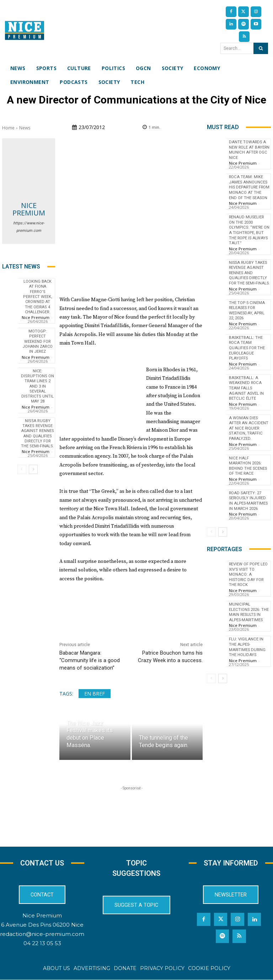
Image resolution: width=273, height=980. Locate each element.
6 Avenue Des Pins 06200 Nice (42, 925)
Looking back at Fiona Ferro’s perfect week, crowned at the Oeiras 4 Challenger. (38, 297)
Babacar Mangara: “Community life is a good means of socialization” (90, 660)
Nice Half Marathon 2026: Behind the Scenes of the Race (248, 472)
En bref (95, 694)
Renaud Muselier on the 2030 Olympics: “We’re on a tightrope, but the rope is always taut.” (247, 234)
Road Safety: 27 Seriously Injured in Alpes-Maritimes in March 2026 (249, 506)
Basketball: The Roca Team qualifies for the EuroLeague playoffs (247, 356)
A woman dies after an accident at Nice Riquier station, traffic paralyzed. (248, 435)
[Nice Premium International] (25, 30)
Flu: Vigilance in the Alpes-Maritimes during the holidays (248, 646)
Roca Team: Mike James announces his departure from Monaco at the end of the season (248, 189)
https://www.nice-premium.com (29, 227)
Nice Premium (29, 209)
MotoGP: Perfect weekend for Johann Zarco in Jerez (38, 341)
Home (8, 128)
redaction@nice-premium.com (42, 934)
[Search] (261, 48)
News (25, 128)
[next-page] (33, 469)
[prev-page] (22, 469)
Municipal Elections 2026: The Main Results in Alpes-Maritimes (249, 612)
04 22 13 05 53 (42, 943)
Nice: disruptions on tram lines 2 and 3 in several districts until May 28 (38, 386)
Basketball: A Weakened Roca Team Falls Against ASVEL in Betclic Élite (249, 395)
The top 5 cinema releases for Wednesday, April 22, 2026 (247, 319)
